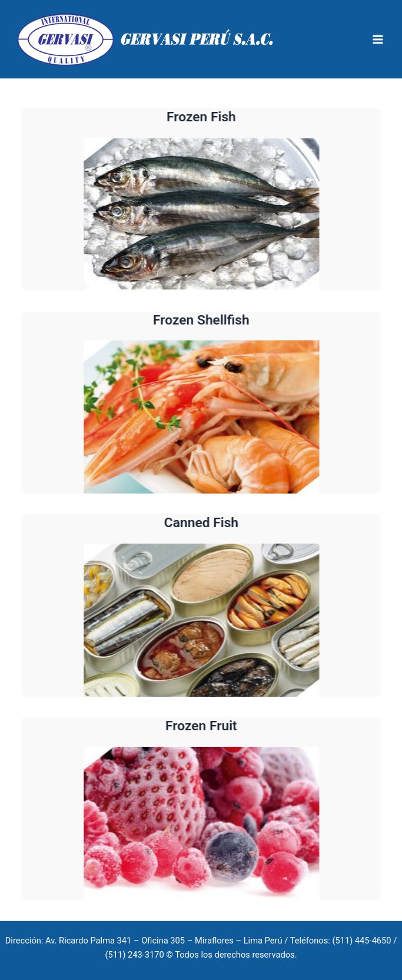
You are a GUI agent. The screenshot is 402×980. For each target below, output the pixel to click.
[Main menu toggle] (378, 39)
